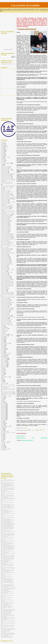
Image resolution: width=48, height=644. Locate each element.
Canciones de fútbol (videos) (6, 164)
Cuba (2, 333)
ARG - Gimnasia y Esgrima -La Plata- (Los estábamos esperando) (8, 521)
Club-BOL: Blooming (5, 218)
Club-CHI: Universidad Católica (7, 237)
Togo (2, 441)
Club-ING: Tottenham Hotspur (6, 285)
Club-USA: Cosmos (4, 323)
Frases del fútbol (4, 359)
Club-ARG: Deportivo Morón (6, 182)
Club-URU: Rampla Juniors (6, 320)
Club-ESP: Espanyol (5, 254)
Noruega (2, 422)
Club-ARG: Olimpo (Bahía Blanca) (7, 199)
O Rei (2, 422)
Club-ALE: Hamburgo (5, 167)
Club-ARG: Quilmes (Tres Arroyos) (7, 202)
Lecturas (2, 398)
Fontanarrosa (3, 356)
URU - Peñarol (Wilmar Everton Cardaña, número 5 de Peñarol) (7, 637)
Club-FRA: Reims (4, 270)
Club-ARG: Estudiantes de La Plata (7, 184)
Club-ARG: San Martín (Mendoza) (7, 211)
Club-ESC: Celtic (4, 248)
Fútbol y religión (4, 367)
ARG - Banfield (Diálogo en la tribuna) (8, 485)
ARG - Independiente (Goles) (6, 531)
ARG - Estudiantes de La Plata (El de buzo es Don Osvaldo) (8, 512)
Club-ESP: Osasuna (5, 256)
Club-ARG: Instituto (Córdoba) (6, 195)
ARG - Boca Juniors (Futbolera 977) (7, 495)
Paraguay (3, 425)
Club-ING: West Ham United (6, 286)
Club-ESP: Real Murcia (5, 258)
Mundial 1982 (3, 413)
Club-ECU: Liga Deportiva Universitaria (8, 246)
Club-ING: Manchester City (6, 278)
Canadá (2, 162)
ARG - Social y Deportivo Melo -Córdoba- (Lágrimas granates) (7, 579)
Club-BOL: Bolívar (4, 219)
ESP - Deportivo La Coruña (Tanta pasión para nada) (7, 592)
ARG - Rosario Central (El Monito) (7, 564)
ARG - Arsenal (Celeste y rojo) (6, 482)
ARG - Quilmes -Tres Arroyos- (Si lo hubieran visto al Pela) (7, 544)
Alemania (3, 144)
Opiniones (3, 423)
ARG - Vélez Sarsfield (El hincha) (7, 582)
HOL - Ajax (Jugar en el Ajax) (6, 611)
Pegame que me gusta (5, 426)
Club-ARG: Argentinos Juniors (6, 170)
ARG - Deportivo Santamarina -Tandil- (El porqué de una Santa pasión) (8, 507)
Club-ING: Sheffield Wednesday (7, 283)
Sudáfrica (3, 438)
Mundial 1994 (3, 416)
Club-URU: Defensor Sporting (6, 315)
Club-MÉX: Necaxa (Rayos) (6, 294)
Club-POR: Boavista (5, 307)
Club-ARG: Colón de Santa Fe (6, 178)
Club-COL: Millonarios (5, 241)
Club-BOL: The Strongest (5, 220)
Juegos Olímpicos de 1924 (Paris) (7, 386)
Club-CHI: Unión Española (6, 236)
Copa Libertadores (4, 329)
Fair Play (3, 354)
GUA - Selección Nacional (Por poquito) (8, 610)
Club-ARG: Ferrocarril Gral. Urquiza (7, 186)
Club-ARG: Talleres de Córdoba (7, 214)
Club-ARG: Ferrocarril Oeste (6, 186)
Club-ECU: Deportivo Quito (6, 244)
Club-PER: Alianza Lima (5, 300)
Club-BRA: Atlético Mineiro (6, 221)
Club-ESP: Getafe (4, 255)
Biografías (3, 155)
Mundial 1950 (3, 406)
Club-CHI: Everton (4, 232)
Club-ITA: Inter (4, 288)
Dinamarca (3, 337)
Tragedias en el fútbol (5, 442)
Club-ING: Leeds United (5, 277)
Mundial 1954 (3, 407)
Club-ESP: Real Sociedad (6, 260)
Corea (2, 330)
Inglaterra (3, 376)
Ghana (2, 368)
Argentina (3, 150)
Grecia (2, 369)
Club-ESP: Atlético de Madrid (6, 249)
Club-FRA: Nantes (4, 268)
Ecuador (2, 338)
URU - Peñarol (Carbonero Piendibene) (8, 634)
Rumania (3, 433)
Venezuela (3, 447)
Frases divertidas (4, 360)
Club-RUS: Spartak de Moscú (6, 309)
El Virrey (2, 348)
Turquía (2, 444)
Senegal (2, 435)
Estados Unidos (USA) (5, 353)
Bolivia (2, 156)
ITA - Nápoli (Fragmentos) (6, 614)
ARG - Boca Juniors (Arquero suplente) (8, 488)
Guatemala (3, 370)
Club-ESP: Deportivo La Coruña (7, 253)
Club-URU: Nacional (5, 318)
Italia (2, 381)
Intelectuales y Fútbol (5, 377)
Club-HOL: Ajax (4, 271)
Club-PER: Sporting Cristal (6, 304)
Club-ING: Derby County (5, 276)
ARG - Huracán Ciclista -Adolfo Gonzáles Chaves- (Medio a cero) (7, 526)
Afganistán (3, 142)
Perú (2, 428)
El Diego (2, 340)
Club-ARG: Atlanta (4, 172)
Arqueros (3, 151)
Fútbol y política (4, 366)
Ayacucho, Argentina (8, 50)
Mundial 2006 (3, 419)
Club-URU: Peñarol (4, 319)
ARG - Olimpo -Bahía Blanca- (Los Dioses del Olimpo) (7, 536)
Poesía (2, 429)
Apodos (2, 146)
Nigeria (2, 421)
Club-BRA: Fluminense (5, 226)
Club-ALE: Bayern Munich (6, 166)
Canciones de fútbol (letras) (6, 163)
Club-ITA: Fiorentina (5, 287)
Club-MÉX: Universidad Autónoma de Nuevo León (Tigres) (8, 298)
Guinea (2, 371)
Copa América (3, 328)
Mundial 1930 (3, 403)
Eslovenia (3, 351)
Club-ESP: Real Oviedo (5, 259)
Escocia (2, 350)
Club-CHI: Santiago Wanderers (7, 235)
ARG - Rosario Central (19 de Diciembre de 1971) (6, 561)
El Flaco (2, 342)
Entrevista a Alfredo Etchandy (27, 29)
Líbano (2, 399)
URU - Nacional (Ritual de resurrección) (6, 631)
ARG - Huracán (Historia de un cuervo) (8, 524)
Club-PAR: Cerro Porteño (5, 299)
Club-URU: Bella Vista (5, 312)
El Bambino (3, 339)
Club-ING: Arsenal (4, 273)
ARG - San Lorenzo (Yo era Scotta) (7, 567)
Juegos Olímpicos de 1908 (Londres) (8, 384)
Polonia (2, 430)
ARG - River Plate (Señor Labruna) (7, 558)
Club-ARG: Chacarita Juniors (6, 176)
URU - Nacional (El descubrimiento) (7, 626)
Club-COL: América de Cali (6, 238)
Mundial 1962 (3, 409)
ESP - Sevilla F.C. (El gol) (6, 606)
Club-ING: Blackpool (5, 274)
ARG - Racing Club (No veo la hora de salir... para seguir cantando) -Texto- (8, 547)
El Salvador (3, 347)
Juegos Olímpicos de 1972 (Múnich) (7, 392)
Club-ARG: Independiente (6, 194)
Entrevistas (22, 428)
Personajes (3, 427)
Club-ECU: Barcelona (5, 243)
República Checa (4, 432)
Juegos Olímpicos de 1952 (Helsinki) (8, 390)
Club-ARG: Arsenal (4, 171)
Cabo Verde (3, 160)
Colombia (3, 327)
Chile (2, 165)
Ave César (3, 154)
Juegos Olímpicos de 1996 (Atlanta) (7, 394)
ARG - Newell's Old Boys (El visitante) (8, 534)
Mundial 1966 (3, 410)
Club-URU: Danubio (5, 314)
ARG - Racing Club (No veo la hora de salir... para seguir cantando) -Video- (8, 549)
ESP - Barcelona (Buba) (5, 591)
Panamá (2, 424)
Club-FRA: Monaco (4, 268)
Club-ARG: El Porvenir (5, 183)
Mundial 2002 (3, 418)
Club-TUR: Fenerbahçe (5, 311)
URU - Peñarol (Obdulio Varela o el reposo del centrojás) (7, 635)
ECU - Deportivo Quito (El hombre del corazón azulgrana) (8, 590)
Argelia (2, 149)
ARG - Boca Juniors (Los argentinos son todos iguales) (7, 497)
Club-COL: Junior (4, 240)
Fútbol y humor (4, 363)
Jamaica (2, 381)
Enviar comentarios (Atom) (28, 440)
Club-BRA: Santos (4, 229)
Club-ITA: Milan (4, 289)
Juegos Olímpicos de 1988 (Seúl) (7, 393)
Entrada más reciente (21, 438)
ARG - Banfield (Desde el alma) (7, 484)
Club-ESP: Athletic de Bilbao (6, 248)
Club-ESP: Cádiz (4, 251)
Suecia (2, 439)
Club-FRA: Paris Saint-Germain (7, 269)
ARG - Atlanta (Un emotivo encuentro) (8, 483)
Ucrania (2, 445)
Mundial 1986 (3, 414)
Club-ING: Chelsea (4, 275)
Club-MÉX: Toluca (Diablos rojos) (7, 297)
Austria (2, 153)
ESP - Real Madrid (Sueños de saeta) (8, 603)
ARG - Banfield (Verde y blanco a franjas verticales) (7, 487)
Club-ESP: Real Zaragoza (6, 262)
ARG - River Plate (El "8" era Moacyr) (8, 555)
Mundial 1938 (3, 405)
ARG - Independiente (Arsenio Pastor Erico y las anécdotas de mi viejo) (8, 528)
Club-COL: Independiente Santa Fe (7, 239)
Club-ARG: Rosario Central (6, 207)
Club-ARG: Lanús (4, 196)
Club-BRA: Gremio (4, 227)
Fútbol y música (4, 365)
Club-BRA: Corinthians (5, 223)
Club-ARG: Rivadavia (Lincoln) (6, 206)
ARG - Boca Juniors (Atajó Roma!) (7, 489)
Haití (2, 371)
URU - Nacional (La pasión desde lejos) (8, 629)
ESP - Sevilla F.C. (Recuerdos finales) (8, 609)
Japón (2, 382)
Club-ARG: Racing (4, 203)
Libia (2, 401)
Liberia (2, 400)
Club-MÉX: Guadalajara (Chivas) (7, 293)
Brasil (2, 158)
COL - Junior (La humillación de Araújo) (8, 588)
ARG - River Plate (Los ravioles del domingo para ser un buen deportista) (8, 557)
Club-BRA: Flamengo (5, 225)
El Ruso (2, 346)
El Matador (3, 345)
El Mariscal (3, 344)
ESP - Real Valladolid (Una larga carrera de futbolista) (7, 604)
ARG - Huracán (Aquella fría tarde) (7, 523)
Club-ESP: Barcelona (5, 250)
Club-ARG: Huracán (5, 191)
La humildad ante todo (5, 396)
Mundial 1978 (3, 412)
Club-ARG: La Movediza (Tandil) (7, 196)
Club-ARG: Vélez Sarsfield (6, 216)
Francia (2, 357)
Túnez (2, 443)
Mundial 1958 (3, 408)
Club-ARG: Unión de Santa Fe (6, 215)
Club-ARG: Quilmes (4, 201)
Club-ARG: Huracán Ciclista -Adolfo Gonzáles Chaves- (7, 192)
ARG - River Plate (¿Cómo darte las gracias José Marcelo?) (7, 559)
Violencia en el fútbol (5, 449)
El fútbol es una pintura (5, 343)
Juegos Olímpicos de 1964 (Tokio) (7, 392)
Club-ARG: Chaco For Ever (6, 177)
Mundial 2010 (3, 420)
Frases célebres (4, 358)
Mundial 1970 (3, 411)
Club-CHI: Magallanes (5, 233)
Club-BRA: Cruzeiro (4, 224)
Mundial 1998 (3, 417)
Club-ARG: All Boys (4, 168)
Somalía (2, 437)
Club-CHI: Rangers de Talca (6, 234)
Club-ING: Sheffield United (6, 282)
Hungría (2, 374)
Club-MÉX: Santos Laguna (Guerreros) (8, 295)
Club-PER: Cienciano (5, 301)
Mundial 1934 (3, 404)
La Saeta (3, 397)
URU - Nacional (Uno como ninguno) (8, 633)
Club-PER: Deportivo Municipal (7, 302)
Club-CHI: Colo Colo (5, 231)
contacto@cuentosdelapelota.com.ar (8, 64)
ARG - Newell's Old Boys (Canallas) (7, 533)
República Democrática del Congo (7, 433)
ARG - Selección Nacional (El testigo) (8, 570)
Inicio (33, 438)
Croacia (2, 332)
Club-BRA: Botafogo (5, 222)
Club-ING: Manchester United (6, 279)
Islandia (2, 380)
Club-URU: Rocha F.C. (5, 321)
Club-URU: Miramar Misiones (6, 316)
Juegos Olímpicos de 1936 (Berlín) (7, 389)
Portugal (2, 431)
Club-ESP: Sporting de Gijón (6, 264)
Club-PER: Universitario (5, 305)
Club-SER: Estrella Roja (5, 310)
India (2, 375)
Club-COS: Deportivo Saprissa (6, 242)
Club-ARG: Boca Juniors (5, 175)
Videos (2, 448)
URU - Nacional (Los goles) (6, 630)
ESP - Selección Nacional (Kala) (7, 605)
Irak (2, 378)
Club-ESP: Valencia (4, 265)
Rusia (2, 434)
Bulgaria (2, 159)
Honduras (3, 373)
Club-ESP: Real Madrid (5, 258)
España (2, 352)
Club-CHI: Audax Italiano (5, 230)
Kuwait (2, 395)
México (2, 402)
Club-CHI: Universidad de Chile (7, 237)
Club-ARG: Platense (5, 200)
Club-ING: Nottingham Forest (6, 281)
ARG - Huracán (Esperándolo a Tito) (7, 523)
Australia (3, 152)
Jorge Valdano (4, 383)
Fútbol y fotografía (4, 362)
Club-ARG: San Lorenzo (5, 208)
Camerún (3, 161)
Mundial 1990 (3, 415)
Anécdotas (3, 145)
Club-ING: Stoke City (5, 284)
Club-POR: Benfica (4, 306)
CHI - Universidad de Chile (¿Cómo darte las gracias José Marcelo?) (7, 585)
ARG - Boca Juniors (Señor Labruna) (8, 498)
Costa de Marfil (4, 330)
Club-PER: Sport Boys (5, 303)
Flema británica (4, 355)
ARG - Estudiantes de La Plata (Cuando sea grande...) (6, 510)
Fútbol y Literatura (4, 364)
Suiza (2, 440)
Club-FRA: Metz (4, 267)
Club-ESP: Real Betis (5, 257)
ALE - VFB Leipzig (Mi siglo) (6, 480)
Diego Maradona (4, 336)
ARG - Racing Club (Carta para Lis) (7, 545)
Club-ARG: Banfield (4, 173)
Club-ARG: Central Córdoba (6, 176)
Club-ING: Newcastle (5, 280)
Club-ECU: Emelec (4, 245)
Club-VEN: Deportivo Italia (6, 324)
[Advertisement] (8, 22)
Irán (2, 379)
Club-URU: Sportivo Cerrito (6, 322)
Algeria (2, 145)
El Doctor (3, 341)
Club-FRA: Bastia (4, 266)
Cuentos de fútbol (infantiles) (6, 335)
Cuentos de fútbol (4, 334)
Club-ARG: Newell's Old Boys (6, 198)
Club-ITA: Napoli (4, 290)
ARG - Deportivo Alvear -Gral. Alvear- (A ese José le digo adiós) (8, 505)
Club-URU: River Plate (5, 320)
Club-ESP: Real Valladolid (6, 261)
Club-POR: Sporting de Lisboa (6, 308)
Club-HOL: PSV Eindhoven (6, 272)
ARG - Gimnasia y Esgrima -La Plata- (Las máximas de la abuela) (8, 519)
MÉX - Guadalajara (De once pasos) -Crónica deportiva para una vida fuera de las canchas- (8, 618)
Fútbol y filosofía (4, 361)
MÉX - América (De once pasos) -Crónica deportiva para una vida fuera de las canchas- (8, 616)
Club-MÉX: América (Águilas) (6, 292)
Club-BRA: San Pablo (5, 228)
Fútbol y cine (3, 361)
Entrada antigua (44, 438)
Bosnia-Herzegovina (5, 157)
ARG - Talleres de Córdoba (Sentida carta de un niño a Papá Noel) (7, 580)
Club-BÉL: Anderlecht (5, 217)
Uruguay (25, 428)
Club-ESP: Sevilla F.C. (5, 263)
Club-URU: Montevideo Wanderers (7, 317)
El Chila (2, 340)
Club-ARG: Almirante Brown (6, 169)
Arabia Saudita (4, 147)
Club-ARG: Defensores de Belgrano (7, 179)
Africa (2, 143)
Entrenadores (3, 349)
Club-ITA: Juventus (4, 289)
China (2, 165)
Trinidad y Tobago (4, 443)
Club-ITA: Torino (4, 291)
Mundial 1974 (3, 412)
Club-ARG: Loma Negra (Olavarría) (7, 197)
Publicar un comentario (21, 436)
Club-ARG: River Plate (5, 206)
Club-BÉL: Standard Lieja (5, 217)
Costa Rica (3, 331)
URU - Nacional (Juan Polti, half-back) (8, 628)
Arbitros (2, 148)
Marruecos (3, 402)
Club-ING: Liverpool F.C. (5, 278)
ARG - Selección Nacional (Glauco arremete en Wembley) (7, 571)
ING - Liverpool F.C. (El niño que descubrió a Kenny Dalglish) (7, 612)
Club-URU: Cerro (4, 313)
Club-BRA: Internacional (5, 227)
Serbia (2, 436)
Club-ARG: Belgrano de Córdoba (7, 174)
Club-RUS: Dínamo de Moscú (6, 309)
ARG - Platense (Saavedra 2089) (7, 543)
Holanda (2, 372)
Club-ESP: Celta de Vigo (5, 252)
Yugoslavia (3, 450)
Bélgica (2, 155)
